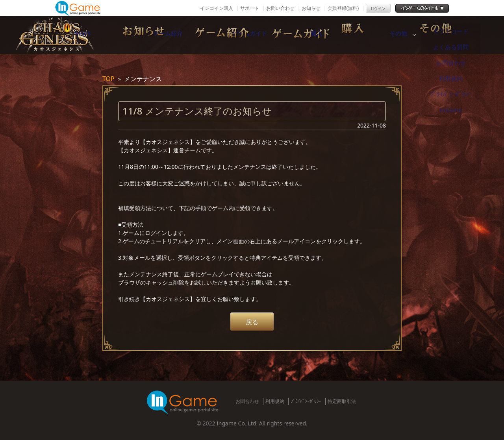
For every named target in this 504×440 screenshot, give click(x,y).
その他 (463, 35)
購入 (380, 35)
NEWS (132, 35)
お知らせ (311, 8)
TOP (108, 79)
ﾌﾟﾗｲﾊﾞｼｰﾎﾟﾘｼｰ (306, 401)
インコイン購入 (217, 8)
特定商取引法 (342, 401)
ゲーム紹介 (215, 35)
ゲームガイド (297, 35)
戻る (252, 322)
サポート (250, 8)
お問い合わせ (280, 8)
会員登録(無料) (343, 8)
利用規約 (275, 401)
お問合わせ (247, 401)
